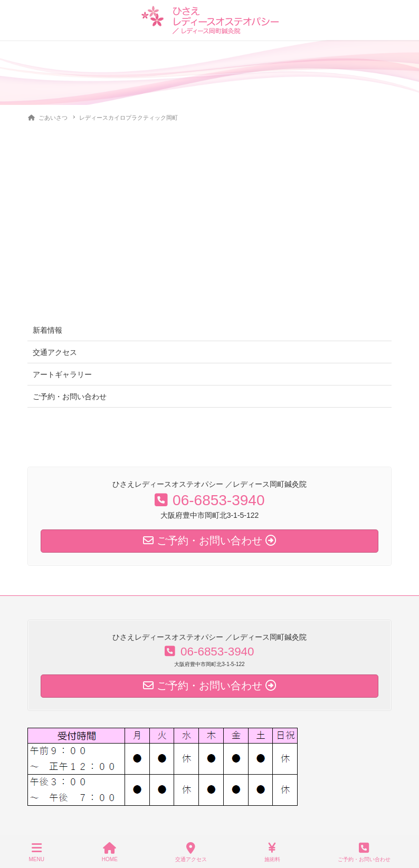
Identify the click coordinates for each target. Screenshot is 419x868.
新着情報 (47, 330)
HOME (110, 852)
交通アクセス (55, 352)
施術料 (272, 852)
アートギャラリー (62, 374)
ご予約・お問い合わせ (70, 397)
